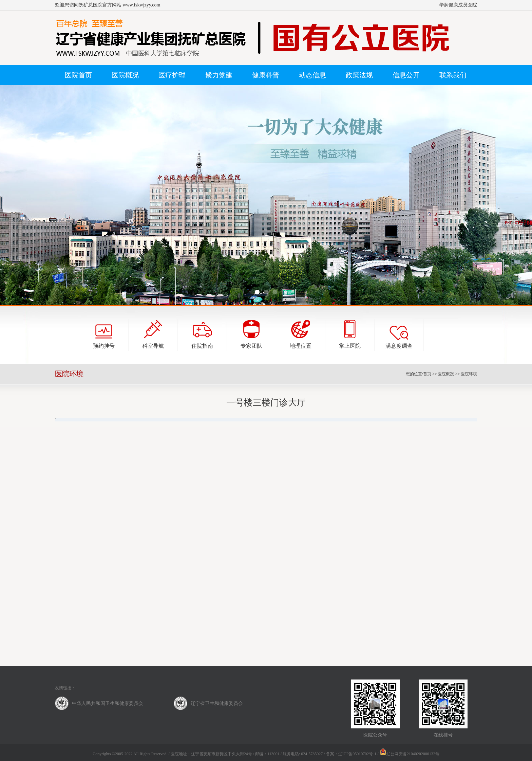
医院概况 (446, 374)
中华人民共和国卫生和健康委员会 (108, 703)
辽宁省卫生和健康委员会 (217, 703)
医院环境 (469, 374)
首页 (427, 374)
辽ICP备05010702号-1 (357, 754)
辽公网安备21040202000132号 (410, 754)
